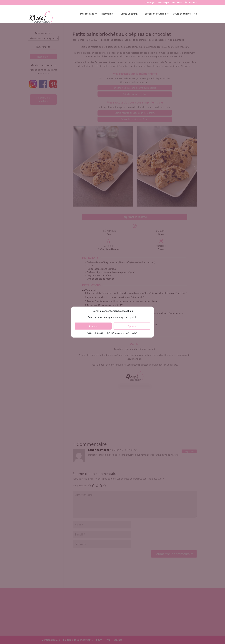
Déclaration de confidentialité (124, 333)
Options (132, 326)
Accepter (93, 326)
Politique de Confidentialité (98, 333)
